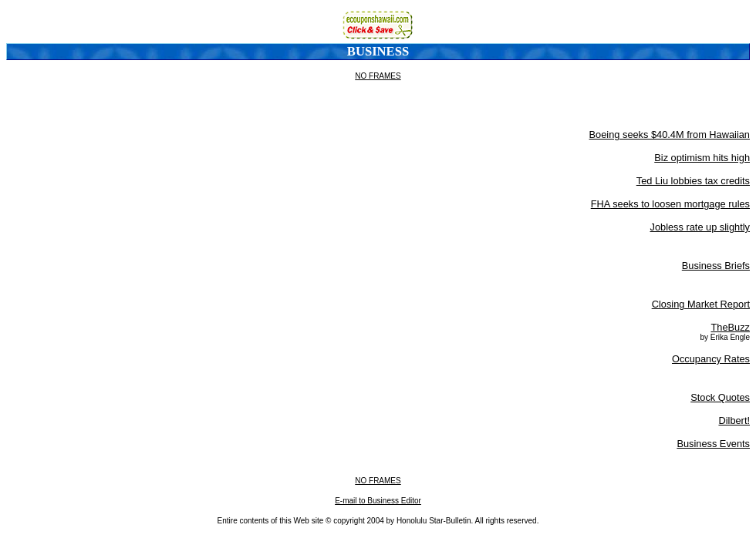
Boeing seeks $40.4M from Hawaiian (670, 135)
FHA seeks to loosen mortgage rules (670, 204)
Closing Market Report (701, 304)
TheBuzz (730, 327)
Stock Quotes (720, 397)
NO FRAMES (378, 76)
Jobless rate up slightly (700, 227)
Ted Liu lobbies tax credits (693, 181)
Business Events (713, 444)
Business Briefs (716, 266)
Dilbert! (734, 420)
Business (378, 51)
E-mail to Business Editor (378, 501)
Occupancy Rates (711, 359)
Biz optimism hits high (702, 158)
